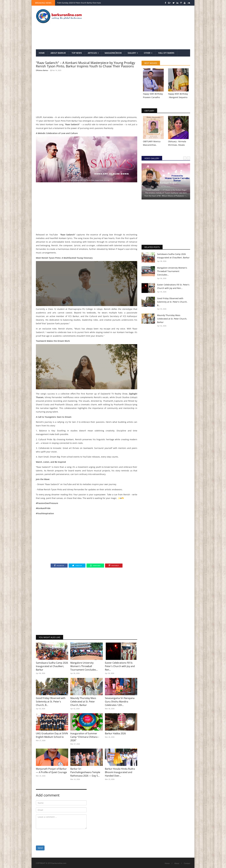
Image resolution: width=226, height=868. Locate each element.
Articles (93, 53)
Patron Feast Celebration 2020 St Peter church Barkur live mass (84, 3)
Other (148, 53)
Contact (187, 863)
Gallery (133, 53)
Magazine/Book (113, 53)
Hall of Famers (166, 53)
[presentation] (58, 837)
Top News (77, 53)
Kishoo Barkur (42, 70)
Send (40, 848)
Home (42, 53)
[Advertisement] (139, 28)
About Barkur (58, 53)
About (177, 863)
